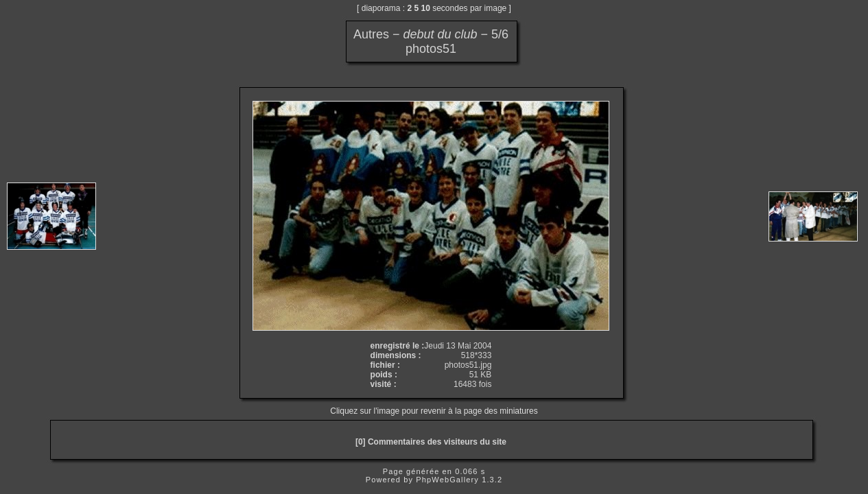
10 (426, 8)
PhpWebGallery (447, 480)
